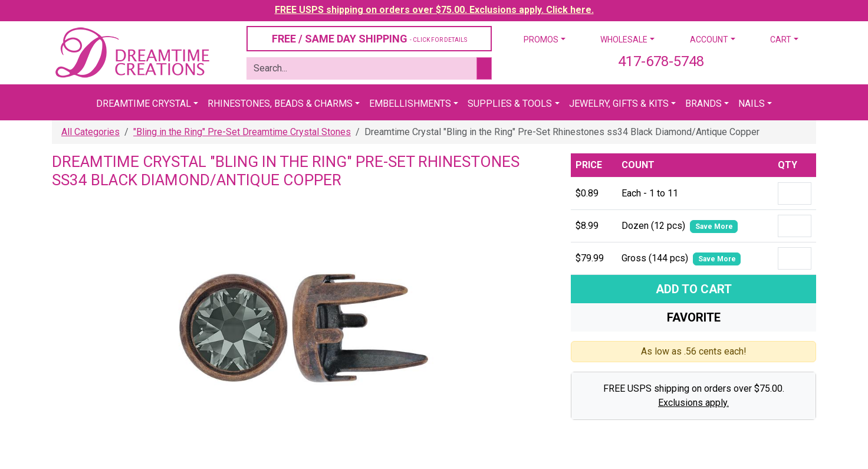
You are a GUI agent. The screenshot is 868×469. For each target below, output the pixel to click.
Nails (752, 104)
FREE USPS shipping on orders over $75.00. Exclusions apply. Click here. (434, 10)
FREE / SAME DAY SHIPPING (369, 39)
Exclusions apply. (693, 403)
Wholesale (624, 40)
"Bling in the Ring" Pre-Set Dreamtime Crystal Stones (242, 132)
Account (709, 40)
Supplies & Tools (510, 104)
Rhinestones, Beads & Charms (280, 104)
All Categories (91, 132)
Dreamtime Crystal (144, 104)
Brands (703, 104)
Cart (781, 40)
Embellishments (410, 104)
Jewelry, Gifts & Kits (619, 104)
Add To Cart (694, 289)
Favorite (694, 317)
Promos (541, 40)
